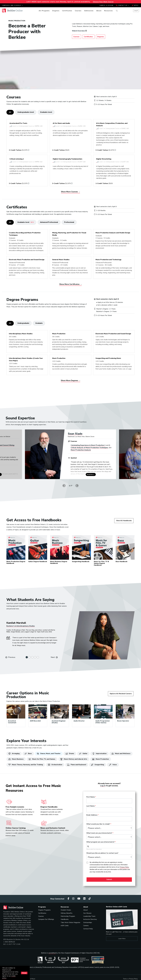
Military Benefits (67, 913)
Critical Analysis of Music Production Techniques (89, 448)
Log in (103, 786)
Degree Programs (44, 910)
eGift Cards (65, 926)
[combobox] (109, 846)
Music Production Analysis (81, 450)
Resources (108, 11)
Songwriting (98, 765)
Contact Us (123, 5)
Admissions (89, 11)
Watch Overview (78, 31)
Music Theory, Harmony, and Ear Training (26, 765)
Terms (125, 979)
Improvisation (99, 754)
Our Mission (87, 913)
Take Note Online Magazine (70, 922)
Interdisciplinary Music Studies (21, 334)
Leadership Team (89, 916)
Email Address (92, 815)
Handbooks (65, 919)
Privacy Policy (133, 979)
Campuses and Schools (12, 5)
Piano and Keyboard (77, 765)
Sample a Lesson (106, 5)
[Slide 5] (38, 657)
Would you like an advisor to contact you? (102, 853)
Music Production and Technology (108, 260)
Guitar (83, 754)
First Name (91, 797)
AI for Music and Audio (61, 123)
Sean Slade (75, 434)
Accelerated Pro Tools (18, 123)
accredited (52, 953)
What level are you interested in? (99, 833)
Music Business (16, 759)
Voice (113, 765)
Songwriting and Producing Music (108, 358)
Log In (136, 10)
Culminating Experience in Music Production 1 (88, 445)
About (99, 11)
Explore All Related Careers (121, 694)
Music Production (59, 334)
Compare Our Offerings (46, 919)
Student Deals (66, 910)
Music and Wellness (121, 754)
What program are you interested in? (101, 842)
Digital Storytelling (104, 159)
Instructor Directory (90, 919)
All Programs (44, 11)
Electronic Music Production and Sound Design (27, 260)
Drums (70, 754)
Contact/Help (88, 929)
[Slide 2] (30, 657)
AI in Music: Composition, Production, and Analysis (112, 124)
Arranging (14, 754)
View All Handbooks (124, 521)
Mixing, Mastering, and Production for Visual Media (69, 234)
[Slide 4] (35, 657)
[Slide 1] (27, 657)
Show (70, 192)
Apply (135, 5)
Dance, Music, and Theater (49, 754)
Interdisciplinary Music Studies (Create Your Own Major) (26, 359)
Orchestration (55, 765)
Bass (28, 754)
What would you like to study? (98, 824)
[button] (77, 486)
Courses (78, 11)
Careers (86, 926)
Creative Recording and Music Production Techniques (25, 234)
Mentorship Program (68, 916)
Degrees (56, 11)
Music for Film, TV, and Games (42, 759)
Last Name (91, 806)
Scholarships (88, 922)
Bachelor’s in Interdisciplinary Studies (21, 626)
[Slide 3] (32, 657)
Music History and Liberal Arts (74, 759)
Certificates (67, 11)
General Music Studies (61, 260)
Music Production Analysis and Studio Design (113, 233)
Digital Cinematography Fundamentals (68, 159)
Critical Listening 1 (17, 159)
